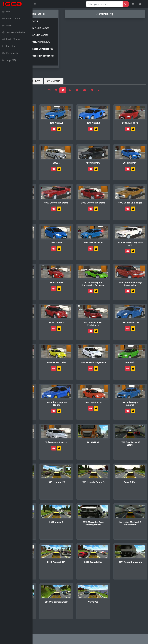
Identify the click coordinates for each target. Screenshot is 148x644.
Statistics (9, 46)
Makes (7, 25)
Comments (10, 53)
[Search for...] (104, 4)
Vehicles (43, 90)
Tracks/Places (11, 39)
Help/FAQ (9, 60)
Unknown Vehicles (14, 32)
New (6, 12)
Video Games (11, 19)
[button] (134, 4)
